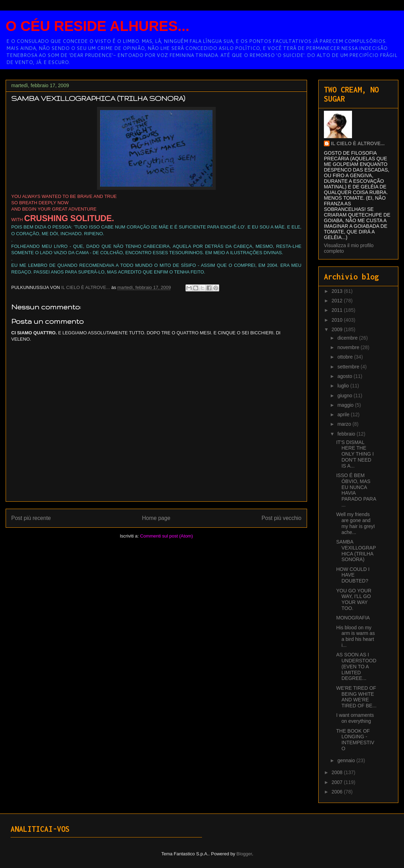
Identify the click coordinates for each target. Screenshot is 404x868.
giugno (345, 396)
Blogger (244, 854)
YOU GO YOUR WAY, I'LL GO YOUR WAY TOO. (354, 599)
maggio (346, 405)
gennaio (347, 760)
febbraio (347, 434)
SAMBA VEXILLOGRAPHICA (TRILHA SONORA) (356, 551)
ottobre (346, 357)
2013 (338, 291)
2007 (338, 782)
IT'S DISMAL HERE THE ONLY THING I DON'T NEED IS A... (355, 454)
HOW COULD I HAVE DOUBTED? (353, 575)
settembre (349, 367)
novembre (349, 347)
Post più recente (31, 518)
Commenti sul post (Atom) (167, 536)
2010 (338, 320)
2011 (338, 310)
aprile (344, 414)
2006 (338, 792)
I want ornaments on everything (355, 718)
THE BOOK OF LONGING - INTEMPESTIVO (355, 740)
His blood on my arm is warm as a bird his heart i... (356, 636)
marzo (345, 424)
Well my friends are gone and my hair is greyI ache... (356, 523)
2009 (338, 329)
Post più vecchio (281, 518)
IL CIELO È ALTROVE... (358, 143)
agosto (345, 376)
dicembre (348, 338)
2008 (338, 772)
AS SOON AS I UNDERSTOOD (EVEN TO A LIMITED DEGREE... (356, 666)
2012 (338, 301)
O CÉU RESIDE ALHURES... (97, 26)
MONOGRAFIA (353, 618)
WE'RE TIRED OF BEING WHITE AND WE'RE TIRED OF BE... (356, 697)
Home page (156, 518)
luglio (344, 386)
